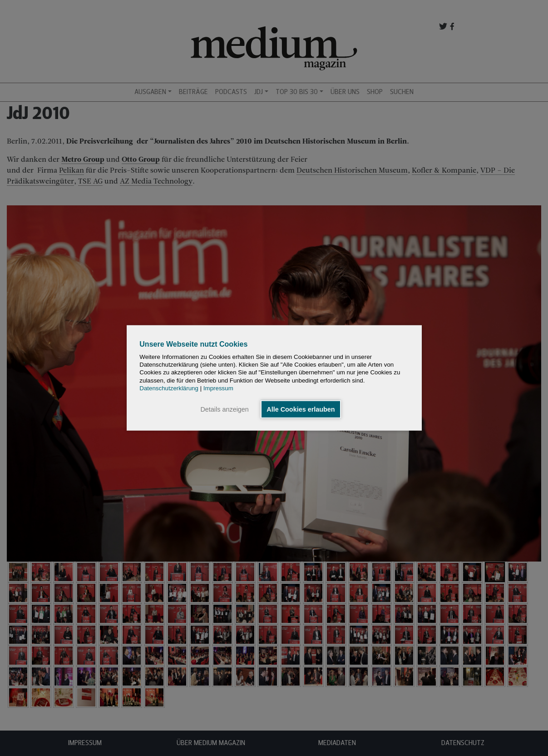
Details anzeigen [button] (224, 409)
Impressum (218, 388)
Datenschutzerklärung (169, 388)
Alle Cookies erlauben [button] (301, 409)
